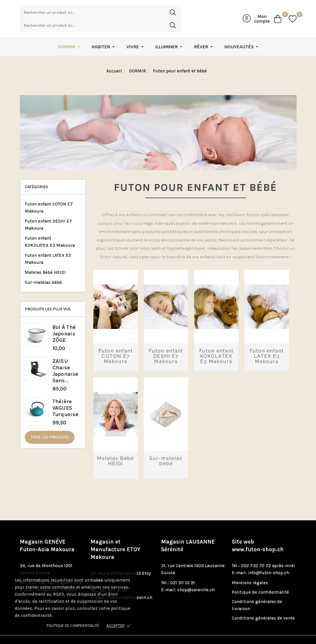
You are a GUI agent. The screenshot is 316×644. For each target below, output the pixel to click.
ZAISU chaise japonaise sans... (66, 359)
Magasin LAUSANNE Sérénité (188, 534)
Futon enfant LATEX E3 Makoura (48, 247)
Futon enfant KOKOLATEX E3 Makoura (50, 230)
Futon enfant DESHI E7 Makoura (48, 213)
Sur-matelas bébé (43, 270)
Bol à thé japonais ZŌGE (64, 322)
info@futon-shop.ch (269, 561)
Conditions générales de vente (263, 606)
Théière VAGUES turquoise (66, 396)
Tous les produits (50, 425)
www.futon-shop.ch (258, 537)
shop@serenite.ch (196, 578)
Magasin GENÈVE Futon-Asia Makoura (47, 534)
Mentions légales (250, 571)
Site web (258, 534)
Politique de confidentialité (73, 626)
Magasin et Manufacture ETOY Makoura (115, 537)
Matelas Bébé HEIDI (45, 260)
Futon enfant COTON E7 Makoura (49, 196)
